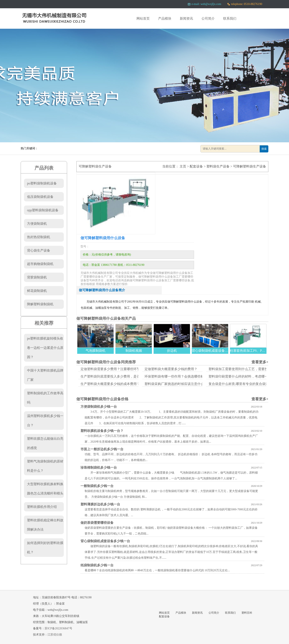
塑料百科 (247, 613)
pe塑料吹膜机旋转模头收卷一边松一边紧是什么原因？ (45, 348)
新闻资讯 (186, 18)
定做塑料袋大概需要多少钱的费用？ (171, 369)
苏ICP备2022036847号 (58, 628)
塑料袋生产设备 (218, 166)
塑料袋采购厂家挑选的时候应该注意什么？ (176, 384)
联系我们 (230, 18)
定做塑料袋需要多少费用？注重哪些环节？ (112, 369)
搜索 (264, 149)
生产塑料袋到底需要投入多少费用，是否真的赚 (115, 376)
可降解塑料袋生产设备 (250, 166)
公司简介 (208, 18)
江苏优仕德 (55, 635)
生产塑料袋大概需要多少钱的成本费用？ (110, 384)
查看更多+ (260, 362)
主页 (183, 166)
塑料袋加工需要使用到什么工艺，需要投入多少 (243, 369)
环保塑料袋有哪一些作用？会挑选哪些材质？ (178, 376)
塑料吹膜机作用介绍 (42, 507)
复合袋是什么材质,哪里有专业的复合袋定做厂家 (244, 384)
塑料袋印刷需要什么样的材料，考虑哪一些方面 (243, 376)
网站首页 (143, 18)
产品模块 (165, 18)
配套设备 (196, 166)
